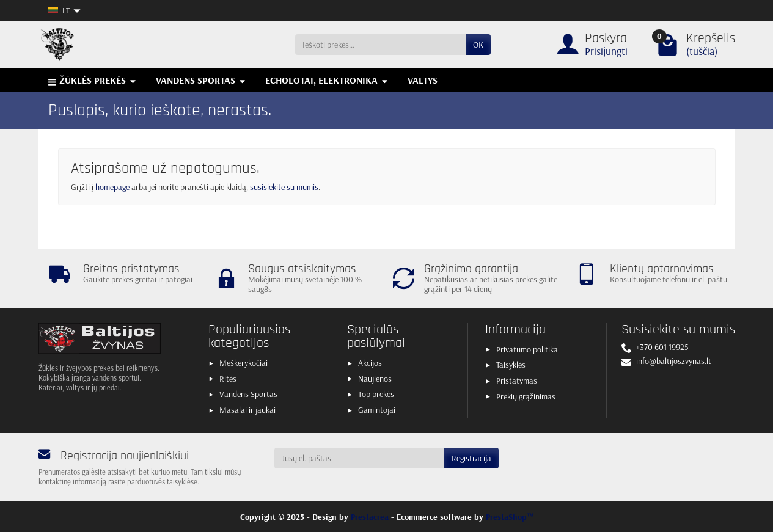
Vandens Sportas (248, 394)
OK (478, 45)
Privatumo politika (527, 349)
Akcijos (370, 363)
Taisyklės (511, 365)
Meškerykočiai (244, 363)
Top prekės (376, 394)
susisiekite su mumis (284, 187)
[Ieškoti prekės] (380, 45)
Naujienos (375, 379)
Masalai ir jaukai (247, 410)
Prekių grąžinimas (526, 396)
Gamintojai (377, 410)
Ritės (228, 379)
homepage (112, 187)
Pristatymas (517, 381)
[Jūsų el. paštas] (359, 458)
